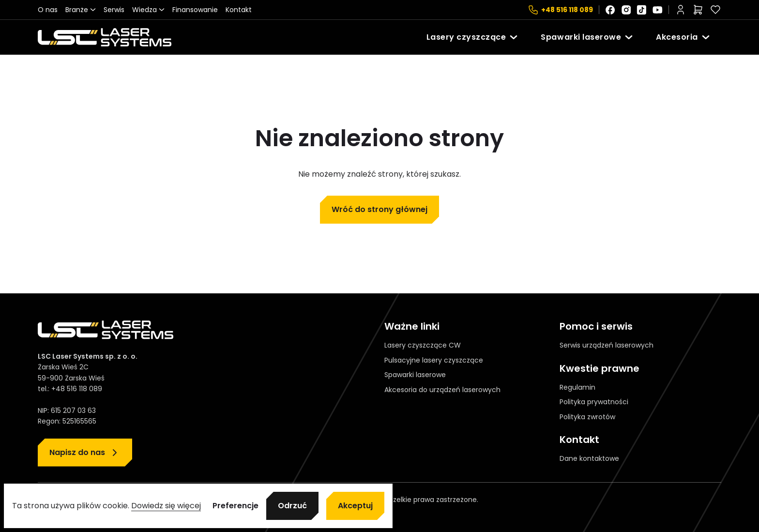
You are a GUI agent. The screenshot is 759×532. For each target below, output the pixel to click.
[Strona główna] (105, 37)
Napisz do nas (77, 452)
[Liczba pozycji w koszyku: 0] (698, 10)
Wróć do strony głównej (379, 209)
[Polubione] (715, 10)
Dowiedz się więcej (166, 506)
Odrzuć (292, 506)
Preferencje (235, 506)
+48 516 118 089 (567, 10)
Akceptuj (355, 506)
